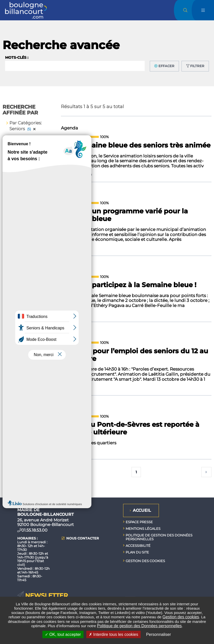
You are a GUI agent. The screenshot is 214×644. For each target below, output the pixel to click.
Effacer (166, 66)
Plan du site (137, 552)
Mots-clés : (17, 57)
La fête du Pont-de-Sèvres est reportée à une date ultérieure (130, 429)
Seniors (22, 239)
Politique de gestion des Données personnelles (139, 626)
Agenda (23, 208)
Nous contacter (83, 538)
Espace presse (139, 522)
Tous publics (27, 261)
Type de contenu (27, 403)
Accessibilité (138, 546)
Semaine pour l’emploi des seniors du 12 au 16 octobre (135, 355)
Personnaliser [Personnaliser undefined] (158, 634)
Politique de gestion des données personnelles (159, 537)
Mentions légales (143, 529)
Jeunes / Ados (29, 254)
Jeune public (28, 247)
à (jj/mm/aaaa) (20, 319)
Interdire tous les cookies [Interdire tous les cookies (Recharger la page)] (113, 634)
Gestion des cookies (181, 617)
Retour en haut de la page (206, 497)
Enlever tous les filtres (31, 145)
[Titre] (19, 396)
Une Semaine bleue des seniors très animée (136, 145)
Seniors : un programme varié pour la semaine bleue (124, 215)
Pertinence (21, 388)
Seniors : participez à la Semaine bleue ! (129, 285)
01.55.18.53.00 (34, 530)
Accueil (142, 510)
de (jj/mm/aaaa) (22, 298)
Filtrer (197, 66)
